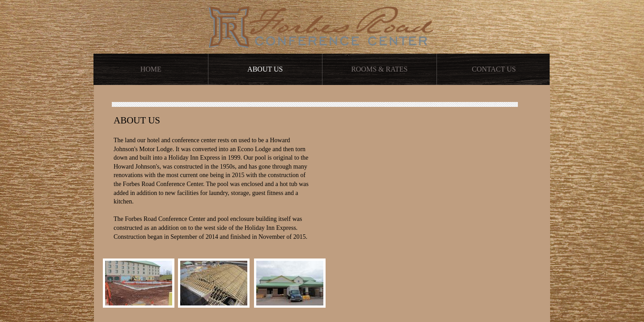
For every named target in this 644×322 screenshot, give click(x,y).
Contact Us (494, 69)
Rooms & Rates (379, 69)
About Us (265, 69)
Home (151, 69)
